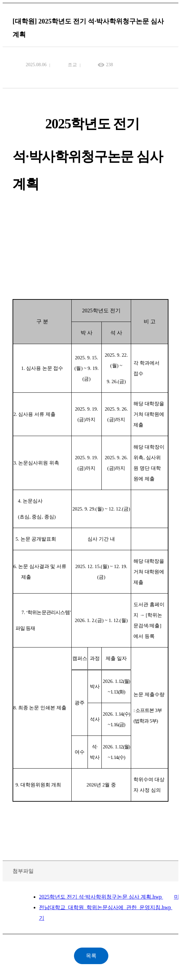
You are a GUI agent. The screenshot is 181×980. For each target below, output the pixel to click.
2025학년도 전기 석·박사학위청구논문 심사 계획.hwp (101, 897)
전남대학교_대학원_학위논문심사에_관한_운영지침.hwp (106, 907)
